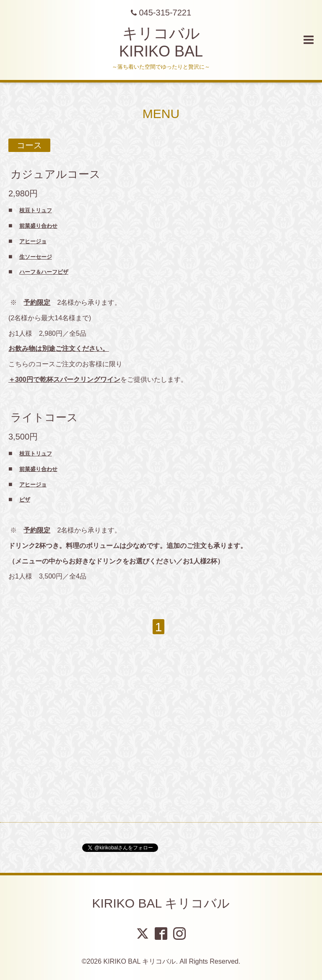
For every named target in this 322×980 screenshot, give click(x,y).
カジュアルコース (56, 174)
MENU (161, 114)
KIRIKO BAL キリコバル (161, 903)
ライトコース (44, 417)
